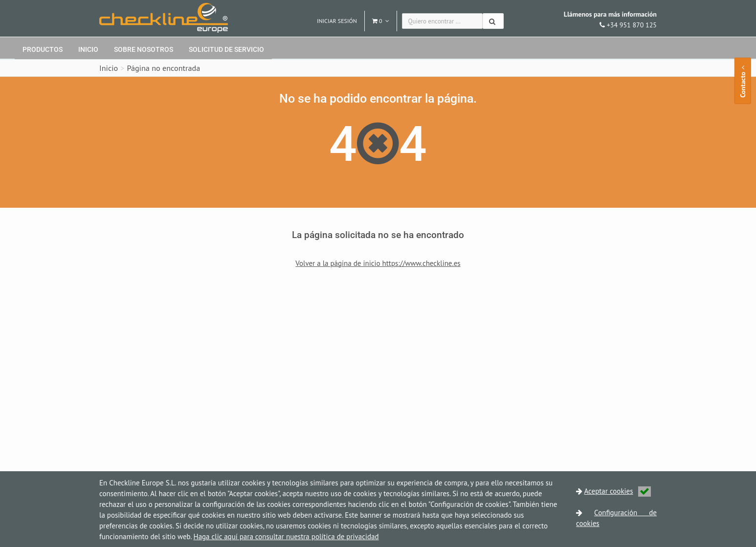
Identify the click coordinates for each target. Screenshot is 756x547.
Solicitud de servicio (226, 49)
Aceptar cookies (618, 491)
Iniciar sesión (337, 21)
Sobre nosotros (144, 49)
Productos (43, 49)
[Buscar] (493, 21)
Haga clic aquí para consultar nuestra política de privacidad (286, 536)
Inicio (88, 49)
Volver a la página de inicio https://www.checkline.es (378, 263)
